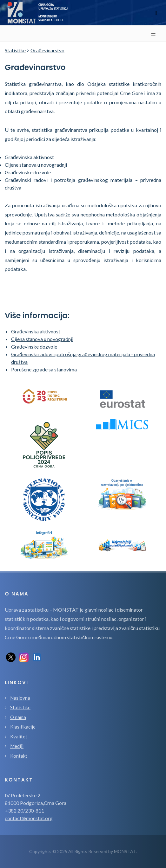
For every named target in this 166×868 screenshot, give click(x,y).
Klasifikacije (23, 727)
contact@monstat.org (29, 818)
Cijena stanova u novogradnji (42, 339)
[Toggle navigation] (156, 13)
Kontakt (19, 756)
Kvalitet (19, 736)
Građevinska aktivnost (36, 331)
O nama (18, 717)
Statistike (15, 50)
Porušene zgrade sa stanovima (44, 369)
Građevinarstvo (47, 50)
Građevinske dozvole (34, 347)
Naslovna (20, 698)
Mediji (17, 746)
